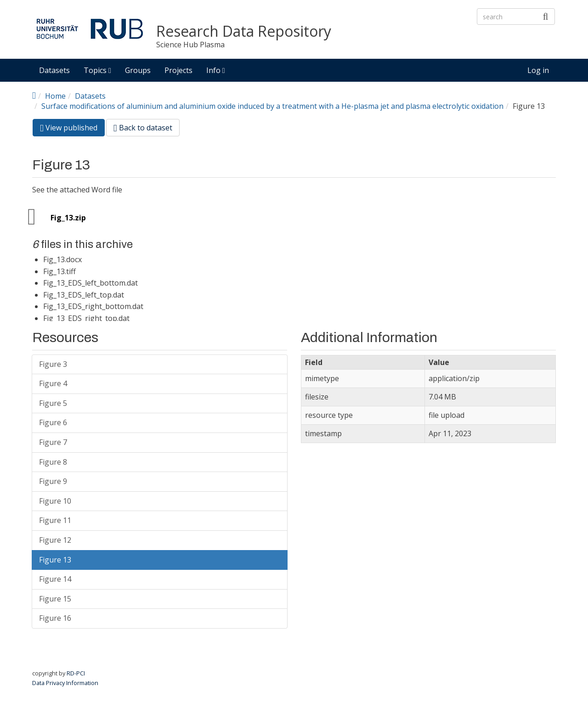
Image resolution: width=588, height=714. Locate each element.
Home (55, 96)
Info (216, 70)
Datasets (54, 70)
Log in (538, 70)
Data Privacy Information (65, 683)
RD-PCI (76, 673)
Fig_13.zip (68, 218)
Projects (178, 70)
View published (72, 129)
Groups (138, 70)
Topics (97, 70)
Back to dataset (143, 128)
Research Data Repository (244, 31)
